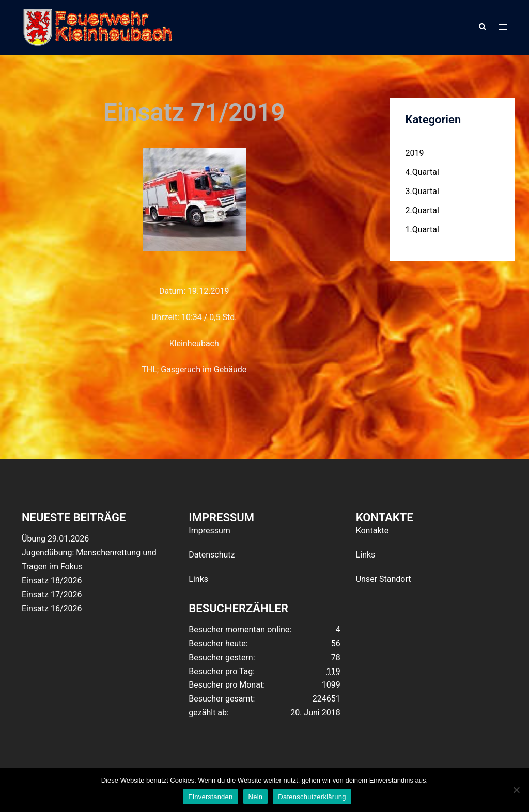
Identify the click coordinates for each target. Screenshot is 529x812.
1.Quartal (422, 229)
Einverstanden (210, 797)
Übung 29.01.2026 (55, 539)
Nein (256, 797)
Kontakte (372, 530)
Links (198, 579)
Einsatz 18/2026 (52, 580)
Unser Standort (384, 579)
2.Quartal (422, 210)
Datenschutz (212, 555)
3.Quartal (422, 191)
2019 (415, 153)
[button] (482, 27)
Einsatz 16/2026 (52, 608)
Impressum (209, 530)
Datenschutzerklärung (312, 797)
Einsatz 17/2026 (52, 594)
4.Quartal (422, 172)
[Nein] (516, 790)
